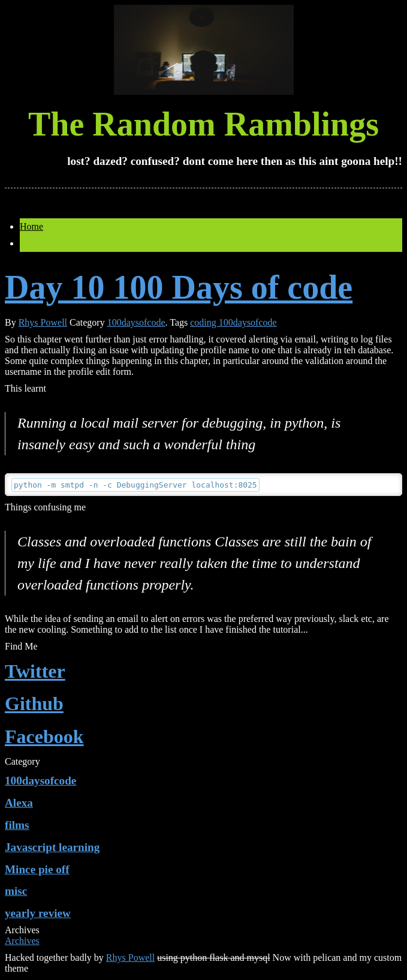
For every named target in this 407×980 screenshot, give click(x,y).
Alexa (19, 803)
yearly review (38, 913)
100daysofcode (136, 322)
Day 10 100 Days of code (179, 287)
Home (31, 226)
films (17, 825)
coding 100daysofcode (233, 322)
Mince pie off (37, 869)
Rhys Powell (43, 322)
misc (16, 891)
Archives (22, 941)
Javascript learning (52, 847)
